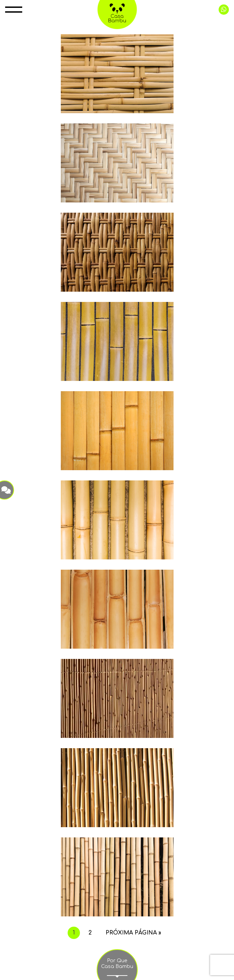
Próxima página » (133, 933)
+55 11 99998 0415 (224, 10)
